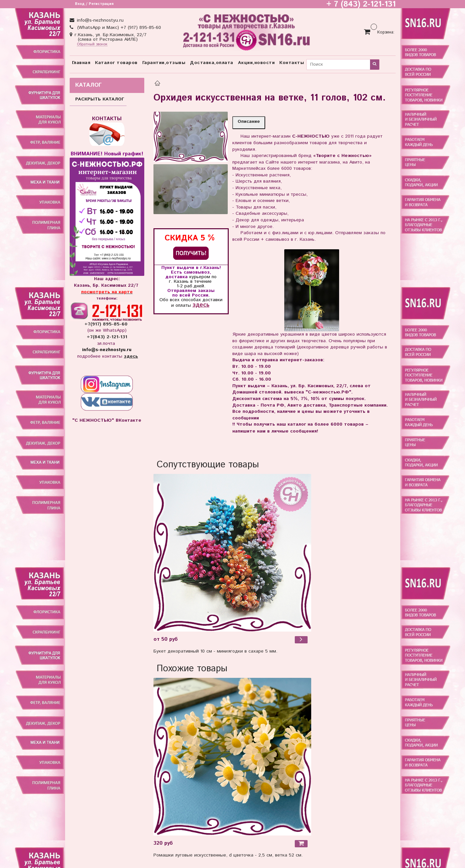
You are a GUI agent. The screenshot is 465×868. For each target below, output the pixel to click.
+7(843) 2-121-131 (107, 337)
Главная (81, 63)
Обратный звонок (92, 45)
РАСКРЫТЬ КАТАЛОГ (100, 99)
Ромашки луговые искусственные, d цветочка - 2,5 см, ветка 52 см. (228, 855)
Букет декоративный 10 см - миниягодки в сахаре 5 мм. (215, 651)
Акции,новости (256, 63)
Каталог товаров (116, 63)
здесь (201, 305)
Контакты (292, 63)
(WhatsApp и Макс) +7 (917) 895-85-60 (118, 28)
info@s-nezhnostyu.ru (99, 20)
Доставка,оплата (212, 63)
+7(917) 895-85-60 (107, 324)
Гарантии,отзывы (164, 63)
